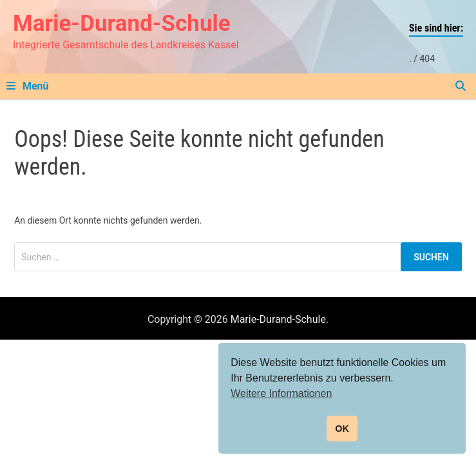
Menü (27, 86)
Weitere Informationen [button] (281, 393)
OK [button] (342, 429)
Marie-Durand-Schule (122, 24)
